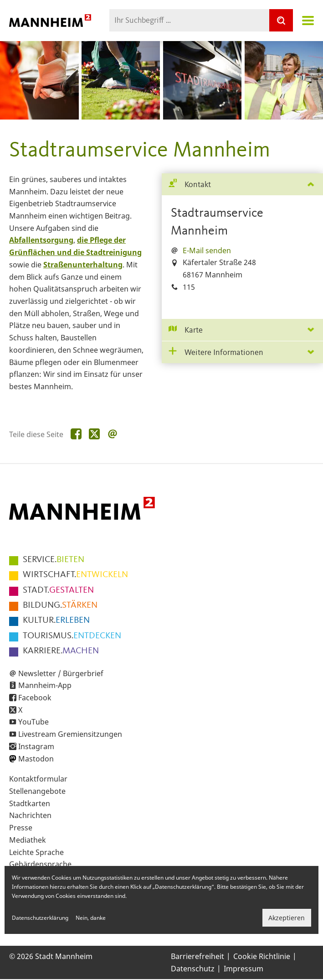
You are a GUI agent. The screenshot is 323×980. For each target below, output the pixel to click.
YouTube (33, 722)
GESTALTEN (58, 590)
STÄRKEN (60, 605)
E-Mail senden (207, 250)
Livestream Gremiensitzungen (70, 734)
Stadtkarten (30, 803)
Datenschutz (193, 969)
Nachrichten (30, 815)
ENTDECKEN (72, 636)
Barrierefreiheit (197, 956)
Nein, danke (91, 918)
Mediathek (28, 840)
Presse (21, 828)
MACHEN (61, 651)
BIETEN (54, 560)
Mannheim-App (45, 685)
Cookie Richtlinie (262, 956)
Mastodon (36, 759)
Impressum (244, 969)
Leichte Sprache (36, 852)
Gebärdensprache (40, 864)
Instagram (36, 746)
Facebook (35, 698)
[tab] (243, 185)
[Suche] (281, 20)
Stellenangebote (37, 791)
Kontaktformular (38, 779)
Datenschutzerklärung (40, 918)
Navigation (308, 21)
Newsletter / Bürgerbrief (61, 673)
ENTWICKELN (75, 575)
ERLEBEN (56, 620)
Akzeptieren (287, 918)
